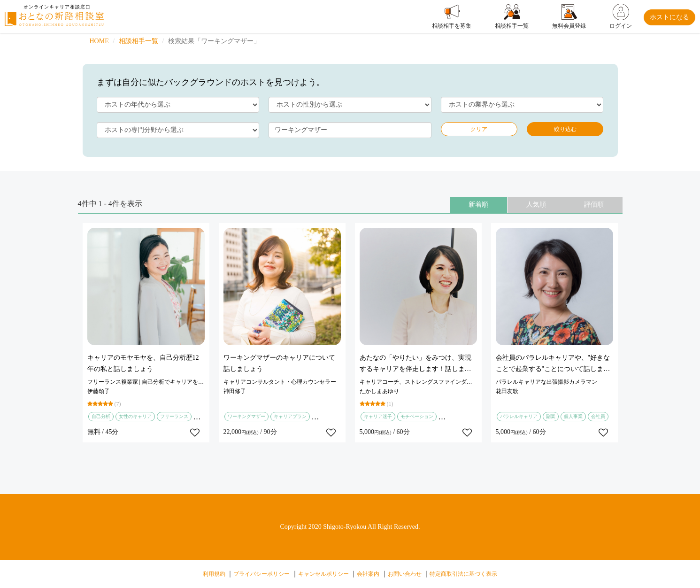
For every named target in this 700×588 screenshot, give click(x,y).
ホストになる (669, 17)
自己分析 (101, 416)
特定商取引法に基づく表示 (463, 574)
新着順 (478, 205)
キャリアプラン (290, 416)
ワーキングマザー (246, 416)
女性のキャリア (135, 416)
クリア (479, 129)
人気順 (536, 205)
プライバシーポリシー (262, 574)
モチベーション (417, 416)
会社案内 (368, 574)
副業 (551, 416)
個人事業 (573, 416)
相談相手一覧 (138, 41)
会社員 (598, 416)
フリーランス (174, 416)
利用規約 (214, 574)
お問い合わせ (405, 574)
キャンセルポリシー (323, 574)
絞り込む (565, 129)
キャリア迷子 (378, 416)
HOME (99, 41)
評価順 (594, 205)
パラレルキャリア (519, 416)
